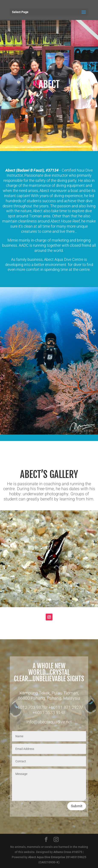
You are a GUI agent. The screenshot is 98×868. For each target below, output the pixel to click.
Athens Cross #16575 (68, 852)
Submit (77, 806)
